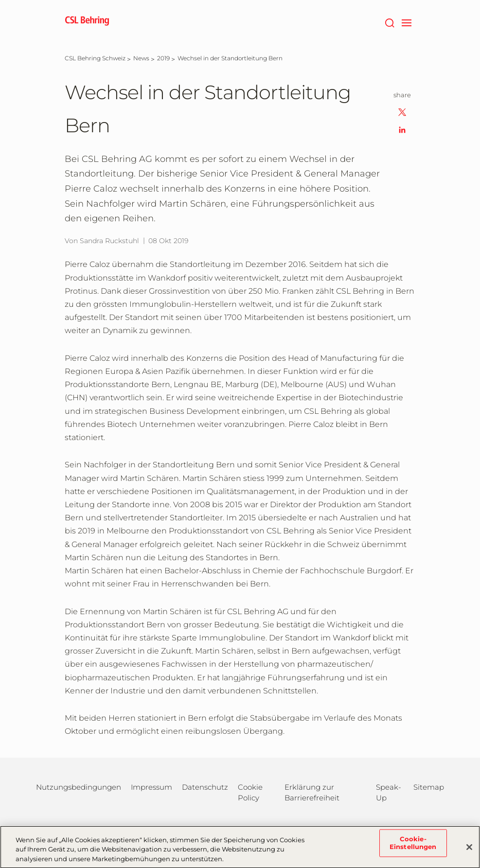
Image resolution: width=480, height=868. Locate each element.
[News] (141, 58)
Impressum (151, 787)
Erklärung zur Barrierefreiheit (312, 792)
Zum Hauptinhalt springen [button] (0, 0)
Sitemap (429, 787)
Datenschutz (205, 787)
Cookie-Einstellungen (413, 848)
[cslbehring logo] (87, 22)
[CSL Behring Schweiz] (95, 58)
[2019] (163, 58)
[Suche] (390, 22)
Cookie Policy (250, 792)
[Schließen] (469, 852)
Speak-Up (389, 792)
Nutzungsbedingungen (79, 787)
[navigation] (407, 22)
